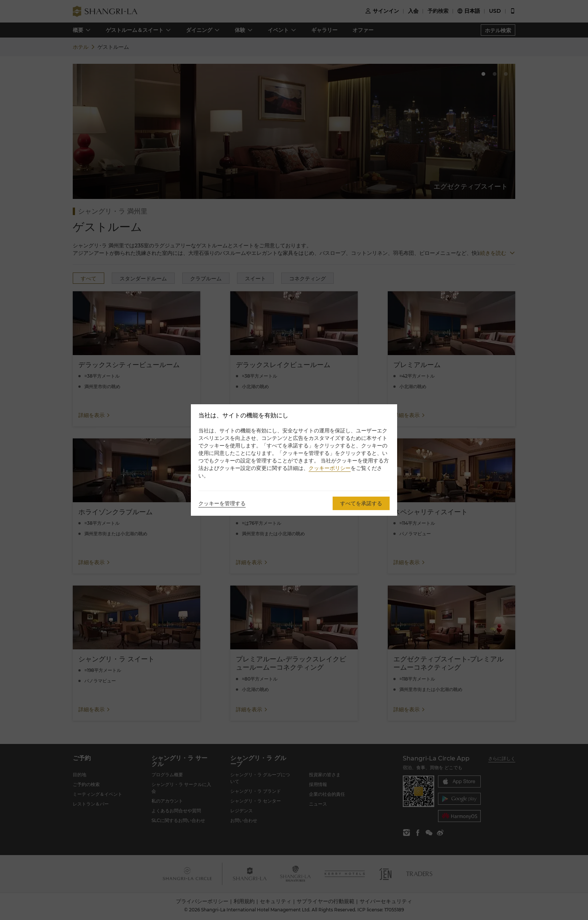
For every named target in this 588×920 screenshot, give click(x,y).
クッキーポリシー (330, 468)
